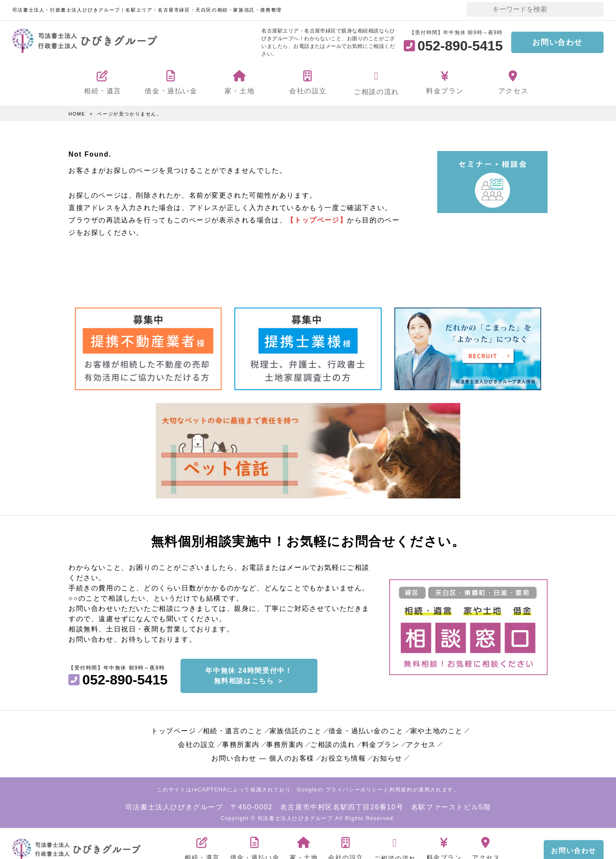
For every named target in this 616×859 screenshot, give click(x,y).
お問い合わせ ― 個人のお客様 (263, 757)
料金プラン (381, 743)
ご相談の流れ (333, 743)
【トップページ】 (317, 220)
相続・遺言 (202, 844)
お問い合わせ (557, 42)
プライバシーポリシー (355, 788)
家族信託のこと (296, 729)
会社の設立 (197, 743)
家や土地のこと (437, 729)
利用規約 (401, 788)
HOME (77, 114)
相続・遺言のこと (233, 729)
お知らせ (388, 757)
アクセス (421, 743)
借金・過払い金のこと (366, 729)
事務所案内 (241, 743)
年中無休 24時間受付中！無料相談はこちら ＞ (249, 674)
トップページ (174, 729)
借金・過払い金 (255, 844)
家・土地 (304, 844)
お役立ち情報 (344, 757)
